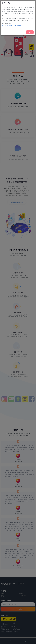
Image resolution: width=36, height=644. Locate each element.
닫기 (30, 32)
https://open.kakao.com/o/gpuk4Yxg (12, 25)
